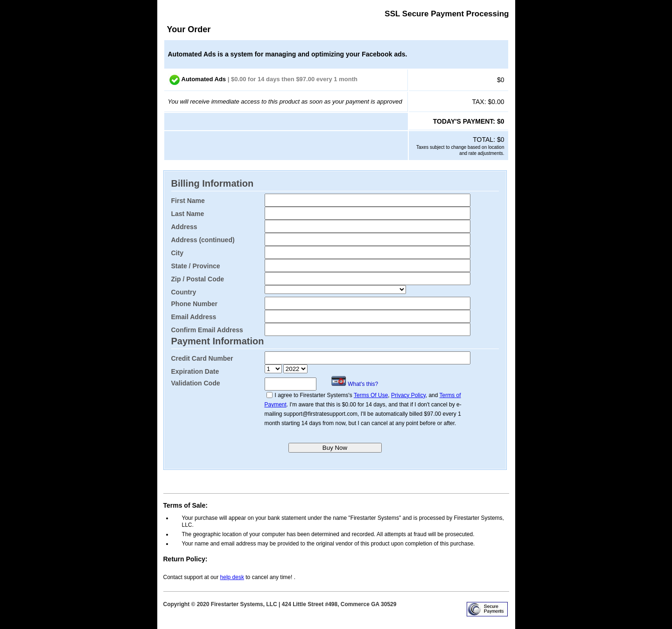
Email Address (194, 317)
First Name (188, 201)
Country (184, 292)
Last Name (188, 214)
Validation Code (196, 383)
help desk (232, 577)
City (177, 253)
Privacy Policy (408, 395)
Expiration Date (195, 371)
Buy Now (335, 448)
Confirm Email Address (207, 330)
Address (184, 227)
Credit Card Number (202, 358)
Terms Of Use (371, 395)
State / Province (196, 266)
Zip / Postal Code (198, 279)
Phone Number (195, 304)
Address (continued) (203, 240)
